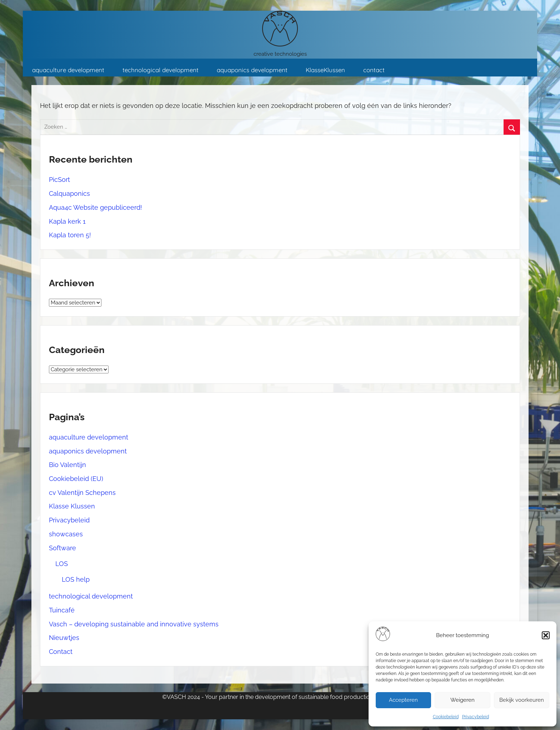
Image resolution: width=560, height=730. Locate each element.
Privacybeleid (476, 717)
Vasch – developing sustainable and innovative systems (134, 624)
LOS (62, 564)
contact (374, 70)
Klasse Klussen (72, 506)
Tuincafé (62, 610)
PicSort (59, 180)
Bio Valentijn (67, 465)
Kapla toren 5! (70, 235)
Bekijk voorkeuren (522, 700)
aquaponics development (252, 70)
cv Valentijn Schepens (82, 493)
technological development (161, 70)
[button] (546, 635)
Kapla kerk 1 (67, 221)
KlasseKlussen (325, 70)
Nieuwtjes (64, 638)
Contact (61, 652)
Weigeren (462, 700)
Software (62, 548)
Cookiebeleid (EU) (76, 479)
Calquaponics (69, 193)
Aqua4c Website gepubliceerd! (96, 207)
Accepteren (403, 700)
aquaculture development (68, 70)
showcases (66, 534)
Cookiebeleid (446, 717)
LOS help (76, 579)
